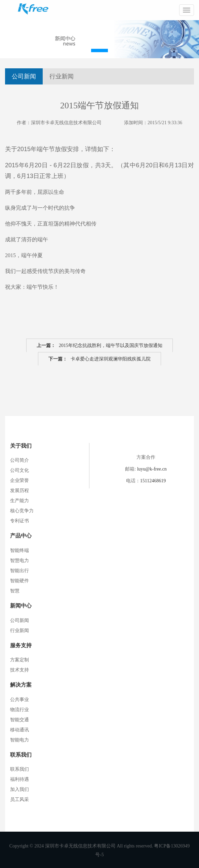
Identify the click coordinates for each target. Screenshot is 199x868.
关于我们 (21, 446)
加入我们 (19, 789)
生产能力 (19, 501)
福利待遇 (19, 779)
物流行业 (19, 710)
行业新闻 (62, 76)
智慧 (15, 591)
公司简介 (19, 460)
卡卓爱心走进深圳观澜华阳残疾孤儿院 (99, 359)
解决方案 (21, 685)
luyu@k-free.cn (152, 469)
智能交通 (19, 720)
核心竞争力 (22, 511)
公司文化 (19, 470)
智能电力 (19, 740)
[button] (99, 50)
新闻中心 (21, 606)
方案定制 (19, 660)
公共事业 (19, 700)
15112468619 (153, 481)
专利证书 (19, 521)
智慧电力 (19, 561)
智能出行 (19, 571)
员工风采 (19, 800)
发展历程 (19, 491)
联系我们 (21, 755)
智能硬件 (19, 581)
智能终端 (19, 550)
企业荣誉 (19, 480)
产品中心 (21, 536)
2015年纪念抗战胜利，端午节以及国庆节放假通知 (99, 346)
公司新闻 (24, 76)
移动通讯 (19, 730)
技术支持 (19, 670)
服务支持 (21, 645)
